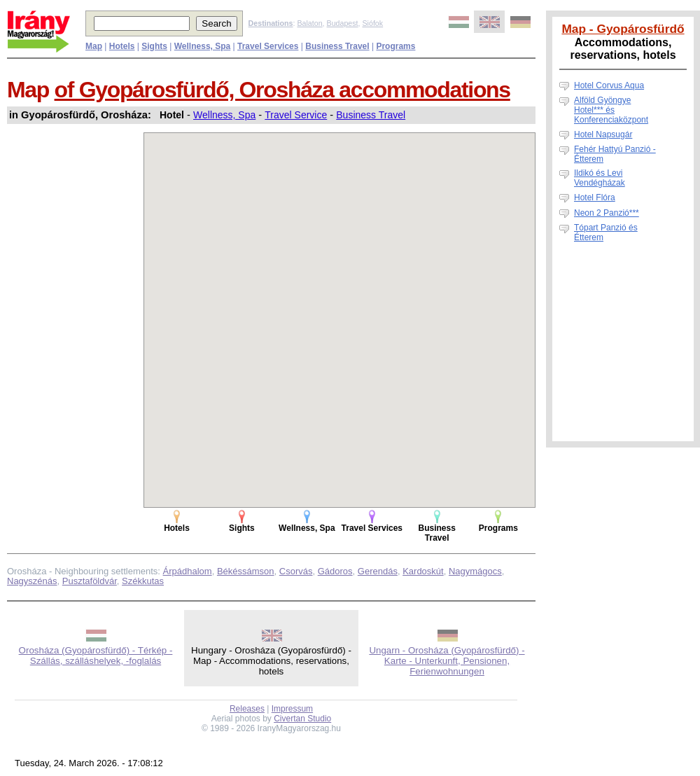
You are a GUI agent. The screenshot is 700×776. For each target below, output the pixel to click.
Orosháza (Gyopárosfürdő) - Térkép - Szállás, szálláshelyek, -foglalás (96, 656)
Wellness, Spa (224, 115)
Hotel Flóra (595, 198)
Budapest (343, 23)
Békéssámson (246, 571)
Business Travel (371, 115)
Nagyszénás (32, 581)
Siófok (372, 23)
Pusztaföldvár (90, 581)
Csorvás (296, 571)
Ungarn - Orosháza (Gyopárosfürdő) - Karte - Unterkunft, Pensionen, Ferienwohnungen (447, 661)
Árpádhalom (188, 571)
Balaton (309, 23)
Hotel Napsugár (603, 134)
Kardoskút (423, 571)
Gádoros (335, 571)
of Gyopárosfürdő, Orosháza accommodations (282, 90)
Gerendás (378, 571)
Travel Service (296, 115)
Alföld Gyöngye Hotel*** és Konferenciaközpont (611, 110)
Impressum (292, 709)
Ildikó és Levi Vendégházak (600, 178)
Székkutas (143, 581)
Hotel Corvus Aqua (609, 85)
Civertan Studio (302, 719)
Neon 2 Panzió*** (607, 213)
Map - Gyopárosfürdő (623, 29)
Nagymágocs (475, 571)
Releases (247, 709)
